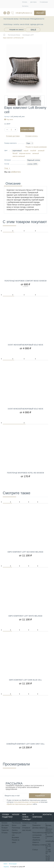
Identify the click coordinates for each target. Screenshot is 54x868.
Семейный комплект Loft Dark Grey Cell (26, 744)
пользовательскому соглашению (26, 802)
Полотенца (8, 24)
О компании (44, 2)
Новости (36, 842)
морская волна (25, 153)
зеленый (36, 153)
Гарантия (5, 830)
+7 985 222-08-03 (48, 852)
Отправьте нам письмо (27, 829)
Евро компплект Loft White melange (25, 616)
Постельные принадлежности (32, 19)
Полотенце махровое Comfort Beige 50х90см (26, 281)
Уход (7, 168)
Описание (13, 184)
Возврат (5, 828)
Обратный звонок (40, 14)
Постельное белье (11, 19)
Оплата (25, 2)
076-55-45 (12, 13)
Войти (6, 864)
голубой (33, 151)
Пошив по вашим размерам (36, 147)
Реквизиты (36, 825)
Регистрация (13, 864)
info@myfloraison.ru (24, 13)
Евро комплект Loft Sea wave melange (25, 552)
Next (43, 100)
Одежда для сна (37, 24)
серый (26, 151)
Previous (6, 100)
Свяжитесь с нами (27, 824)
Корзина (6, 867)
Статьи (35, 850)
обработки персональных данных (19, 804)
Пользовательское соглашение (39, 834)
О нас (35, 823)
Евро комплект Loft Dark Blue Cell (26, 680)
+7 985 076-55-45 (48, 846)
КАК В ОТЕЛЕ (25, 24)
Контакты (25, 6)
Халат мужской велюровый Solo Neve (25, 409)
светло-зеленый (19, 156)
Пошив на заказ (16, 30)
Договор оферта (39, 828)
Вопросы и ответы (39, 845)
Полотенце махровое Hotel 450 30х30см (25, 473)
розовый (41, 151)
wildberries (16, 172)
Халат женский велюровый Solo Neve (25, 345)
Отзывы (5, 833)
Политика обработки (36, 839)
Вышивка (15, 837)
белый (15, 153)
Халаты (16, 24)
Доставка (33, 2)
